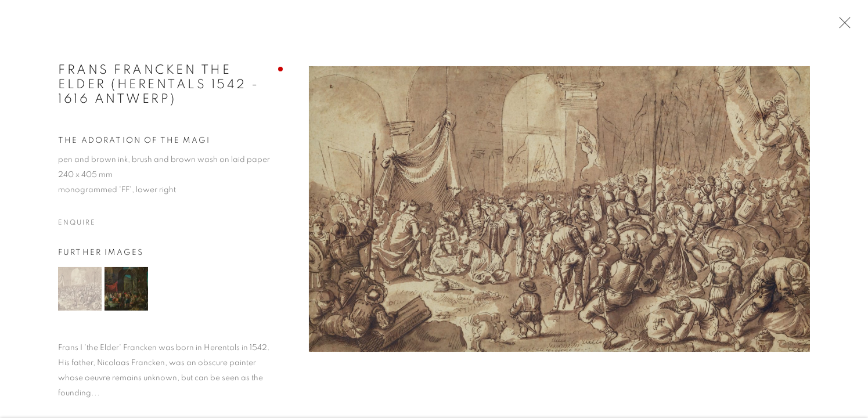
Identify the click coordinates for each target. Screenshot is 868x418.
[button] (80, 289)
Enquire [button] (77, 224)
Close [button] (842, 26)
